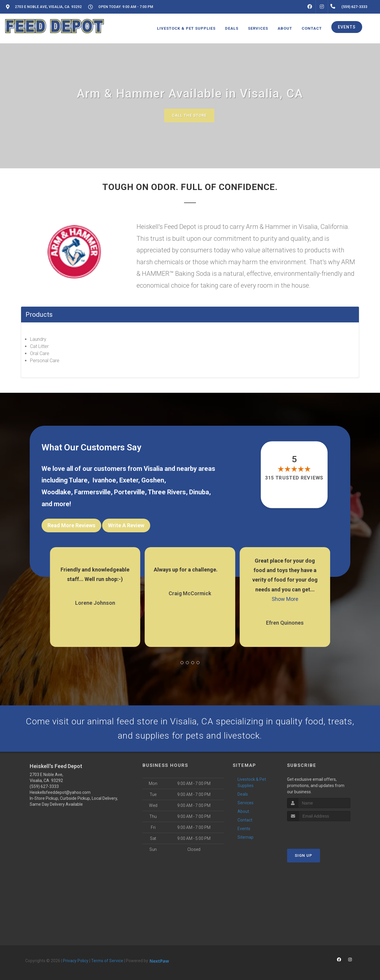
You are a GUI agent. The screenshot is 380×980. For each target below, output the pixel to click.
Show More (285, 599)
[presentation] (319, 832)
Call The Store (189, 115)
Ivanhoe (104, 480)
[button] (182, 663)
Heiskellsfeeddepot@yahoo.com (60, 792)
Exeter (129, 480)
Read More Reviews (71, 525)
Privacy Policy (76, 961)
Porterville (129, 492)
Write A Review (126, 525)
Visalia (153, 469)
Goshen (153, 480)
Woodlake (56, 492)
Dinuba (199, 492)
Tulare (78, 480)
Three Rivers (167, 492)
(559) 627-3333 (44, 786)
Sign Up (304, 855)
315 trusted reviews (294, 478)
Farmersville (92, 492)
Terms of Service (107, 961)
